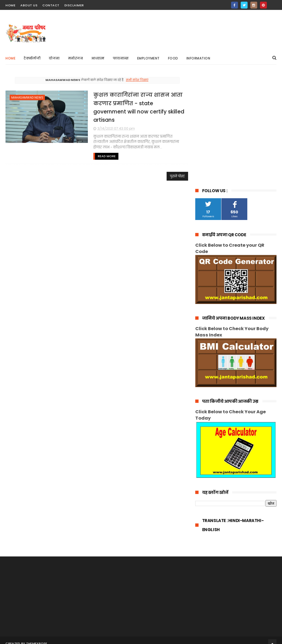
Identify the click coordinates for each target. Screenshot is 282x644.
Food (173, 58)
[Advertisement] (176, 31)
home (10, 5)
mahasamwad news (27, 97)
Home (10, 58)
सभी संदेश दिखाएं (136, 80)
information (198, 58)
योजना (54, 58)
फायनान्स (121, 58)
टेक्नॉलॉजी (32, 58)
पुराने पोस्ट (175, 176)
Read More (104, 156)
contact (51, 5)
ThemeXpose (37, 531)
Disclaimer (74, 5)
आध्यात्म (98, 58)
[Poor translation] (20, 563)
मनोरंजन (76, 58)
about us (29, 5)
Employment (148, 58)
